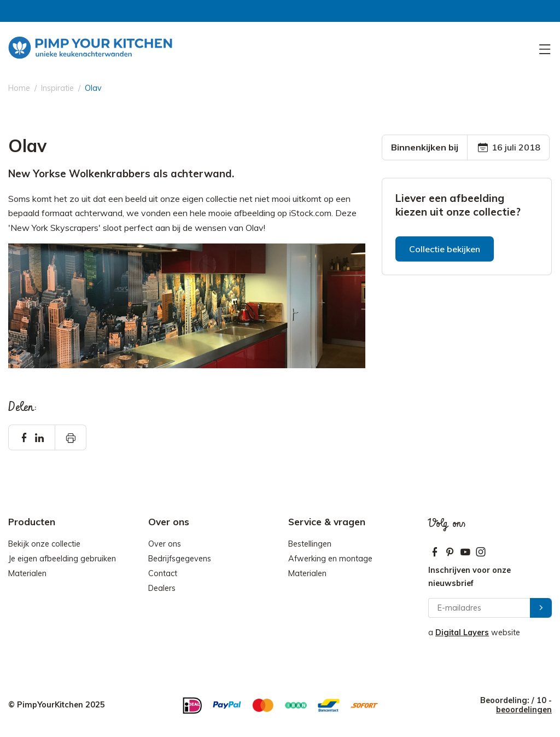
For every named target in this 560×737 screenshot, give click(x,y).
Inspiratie (57, 88)
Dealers (162, 588)
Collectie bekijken (445, 249)
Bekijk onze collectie (44, 544)
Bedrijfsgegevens (180, 559)
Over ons (165, 544)
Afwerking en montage (330, 559)
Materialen (27, 573)
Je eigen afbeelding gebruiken (62, 559)
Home (19, 88)
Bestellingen (310, 544)
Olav (93, 88)
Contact (163, 573)
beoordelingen (524, 710)
